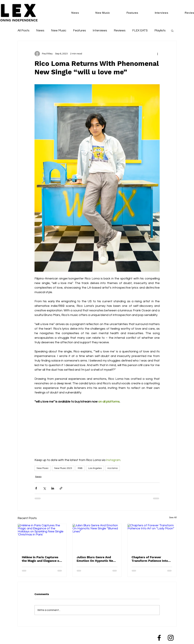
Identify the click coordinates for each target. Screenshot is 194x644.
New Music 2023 (63, 468)
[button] (172, 31)
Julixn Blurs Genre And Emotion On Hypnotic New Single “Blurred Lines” (96, 559)
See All (173, 518)
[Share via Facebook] (36, 488)
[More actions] (158, 54)
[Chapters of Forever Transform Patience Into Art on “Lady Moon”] (152, 538)
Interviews (100, 30)
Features (79, 30)
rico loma (112, 468)
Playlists (160, 30)
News (40, 30)
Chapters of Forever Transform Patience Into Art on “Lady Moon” (150, 559)
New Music (59, 30)
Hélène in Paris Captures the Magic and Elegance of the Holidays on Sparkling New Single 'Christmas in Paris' (41, 559)
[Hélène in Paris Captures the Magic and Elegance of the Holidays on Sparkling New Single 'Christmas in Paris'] (42, 538)
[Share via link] (61, 488)
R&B (80, 468)
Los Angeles (95, 468)
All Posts (24, 30)
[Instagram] (171, 638)
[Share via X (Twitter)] (44, 488)
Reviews (120, 30)
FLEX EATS (140, 30)
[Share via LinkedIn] (53, 488)
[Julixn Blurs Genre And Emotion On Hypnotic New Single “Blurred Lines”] (97, 538)
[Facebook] (159, 638)
